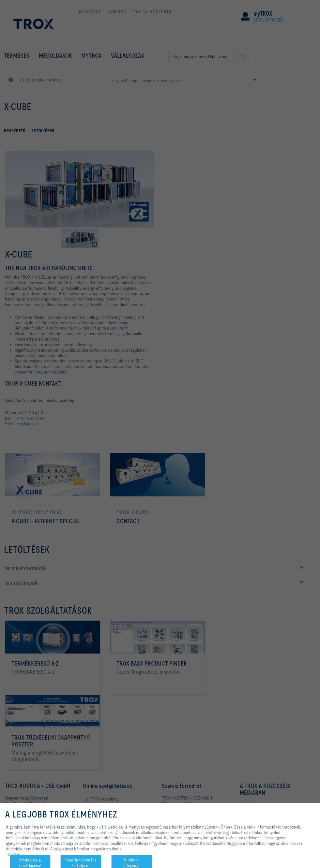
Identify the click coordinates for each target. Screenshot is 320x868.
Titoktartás (15, 854)
